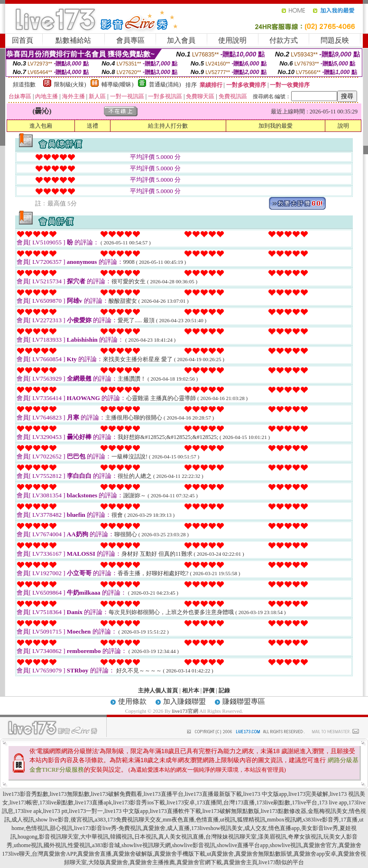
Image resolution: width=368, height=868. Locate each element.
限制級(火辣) (70, 84)
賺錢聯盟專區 (244, 701)
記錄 (224, 691)
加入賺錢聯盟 (184, 701)
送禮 (92, 126)
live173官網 (185, 711)
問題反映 (335, 40)
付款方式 (284, 40)
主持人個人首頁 (158, 691)
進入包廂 (41, 126)
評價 (209, 691)
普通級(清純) (165, 84)
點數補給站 (73, 40)
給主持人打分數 (168, 126)
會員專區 (130, 40)
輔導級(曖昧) (118, 84)
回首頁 (23, 40)
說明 (343, 126)
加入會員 (181, 40)
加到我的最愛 (276, 126)
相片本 (191, 691)
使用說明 (232, 40)
